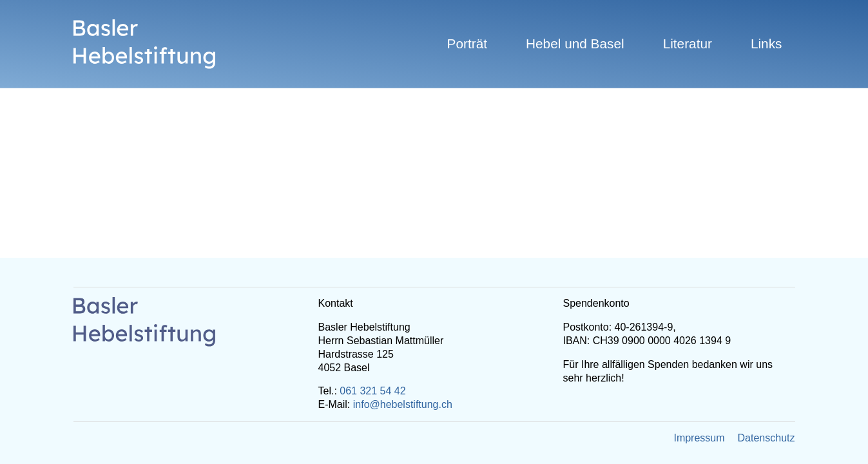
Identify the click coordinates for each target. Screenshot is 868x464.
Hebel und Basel (575, 43)
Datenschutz (767, 438)
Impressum (699, 438)
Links (767, 43)
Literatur (688, 43)
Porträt (467, 43)
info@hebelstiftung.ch (403, 404)
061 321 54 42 (372, 391)
